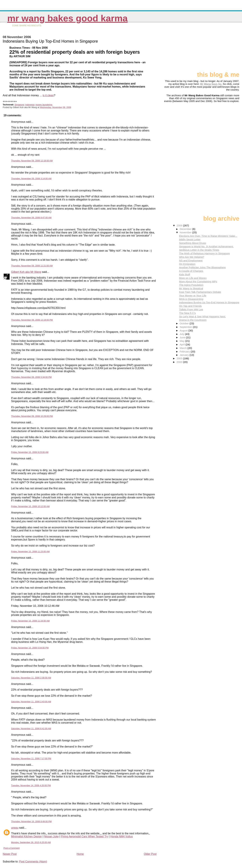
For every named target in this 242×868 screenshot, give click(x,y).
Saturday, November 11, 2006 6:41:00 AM (31, 729)
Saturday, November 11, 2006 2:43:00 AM (31, 702)
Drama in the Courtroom (193, 320)
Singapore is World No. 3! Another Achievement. (206, 246)
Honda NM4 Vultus (122, 836)
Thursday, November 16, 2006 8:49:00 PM (31, 821)
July (182, 334)
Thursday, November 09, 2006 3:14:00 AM (31, 178)
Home (80, 854)
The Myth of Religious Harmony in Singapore (204, 253)
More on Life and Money (193, 278)
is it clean (48, 95)
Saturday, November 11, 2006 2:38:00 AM (31, 678)
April (183, 344)
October (185, 323)
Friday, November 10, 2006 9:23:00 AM (30, 452)
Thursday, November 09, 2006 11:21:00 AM (32, 266)
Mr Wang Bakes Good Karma (67, 18)
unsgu (15, 828)
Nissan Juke (51, 836)
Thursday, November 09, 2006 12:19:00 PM (32, 320)
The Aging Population (191, 285)
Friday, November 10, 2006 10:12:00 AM (30, 506)
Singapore (19, 105)
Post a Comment (12, 848)
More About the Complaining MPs (198, 282)
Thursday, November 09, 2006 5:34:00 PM (31, 377)
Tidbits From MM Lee (191, 309)
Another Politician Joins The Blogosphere (202, 267)
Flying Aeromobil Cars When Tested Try (84, 836)
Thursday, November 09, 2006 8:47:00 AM (31, 218)
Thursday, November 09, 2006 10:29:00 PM (32, 416)
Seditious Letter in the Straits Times (199, 250)
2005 (180, 358)
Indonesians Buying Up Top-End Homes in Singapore (209, 302)
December (186, 229)
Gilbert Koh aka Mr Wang (26, 272)
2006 (180, 225)
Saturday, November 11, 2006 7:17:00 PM (31, 759)
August (184, 330)
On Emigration (187, 264)
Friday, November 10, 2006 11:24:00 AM (30, 621)
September (186, 327)
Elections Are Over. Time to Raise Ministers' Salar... (208, 236)
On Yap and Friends (190, 306)
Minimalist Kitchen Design (26, 836)
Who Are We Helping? (191, 257)
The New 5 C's (187, 313)
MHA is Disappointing (191, 299)
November (186, 232)
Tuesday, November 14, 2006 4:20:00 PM (31, 785)
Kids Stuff (184, 274)
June (183, 337)
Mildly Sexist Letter (190, 239)
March (184, 348)
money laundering (44, 105)
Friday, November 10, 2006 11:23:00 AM (30, 551)
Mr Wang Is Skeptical (191, 288)
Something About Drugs (192, 243)
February (185, 352)
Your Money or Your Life (193, 295)
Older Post (150, 854)
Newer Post (10, 854)
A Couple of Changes (191, 271)
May (182, 341)
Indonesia (30, 105)
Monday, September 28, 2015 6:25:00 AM (31, 842)
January (185, 355)
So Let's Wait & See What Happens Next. (202, 317)
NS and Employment (191, 260)
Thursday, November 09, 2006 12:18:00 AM (32, 161)
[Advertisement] (223, 48)
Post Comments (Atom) (33, 862)
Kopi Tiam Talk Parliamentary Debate (200, 292)
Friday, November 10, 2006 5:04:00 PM (30, 648)
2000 (180, 362)
